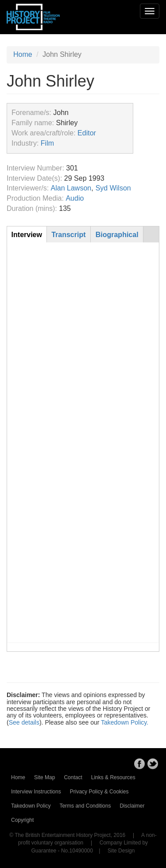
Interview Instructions (36, 792)
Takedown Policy (31, 806)
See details (24, 722)
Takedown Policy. (125, 722)
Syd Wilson (113, 188)
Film (47, 143)
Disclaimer (132, 806)
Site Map (44, 777)
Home (23, 54)
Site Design (121, 851)
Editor (87, 133)
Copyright (22, 820)
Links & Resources (113, 777)
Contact (73, 777)
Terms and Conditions (85, 806)
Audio (75, 198)
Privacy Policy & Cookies (99, 792)
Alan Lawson (71, 188)
